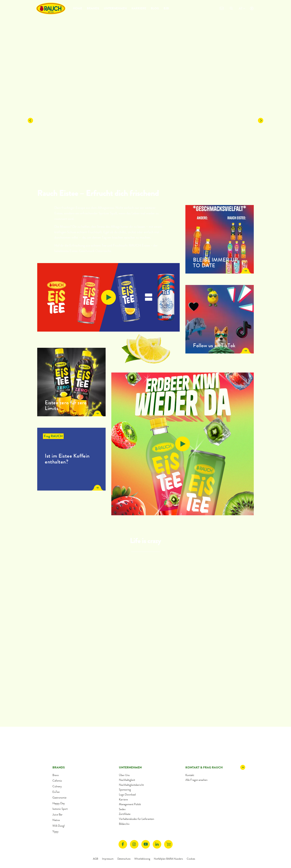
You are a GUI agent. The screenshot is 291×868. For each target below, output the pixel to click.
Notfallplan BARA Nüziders (168, 859)
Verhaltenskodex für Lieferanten (136, 819)
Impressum (108, 859)
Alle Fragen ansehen (196, 780)
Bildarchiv (124, 824)
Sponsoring (125, 790)
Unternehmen (115, 8)
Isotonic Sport (60, 809)
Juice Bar (57, 815)
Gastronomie (59, 798)
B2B (166, 8)
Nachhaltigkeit (127, 780)
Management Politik (130, 804)
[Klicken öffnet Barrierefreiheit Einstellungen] (252, 8)
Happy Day (59, 803)
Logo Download (127, 795)
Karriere (139, 8)
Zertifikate (125, 814)
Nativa (56, 820)
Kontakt (190, 775)
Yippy (55, 831)
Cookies (191, 859)
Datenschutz (124, 859)
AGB (96, 859)
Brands (93, 8)
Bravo (56, 775)
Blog (155, 8)
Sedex (122, 809)
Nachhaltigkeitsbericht (131, 785)
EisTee (56, 792)
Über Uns (124, 775)
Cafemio (57, 781)
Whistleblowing (142, 859)
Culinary (57, 786)
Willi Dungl (59, 826)
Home (77, 8)
